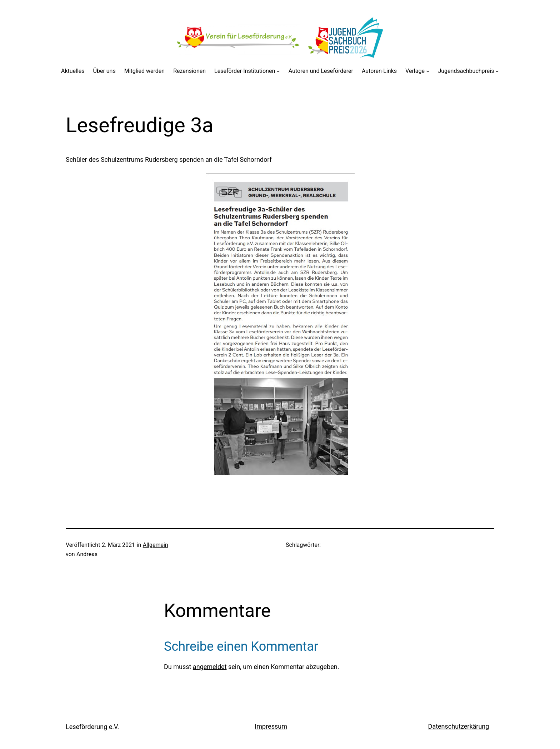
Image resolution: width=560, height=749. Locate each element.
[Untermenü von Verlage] (428, 71)
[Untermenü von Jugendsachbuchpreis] (497, 71)
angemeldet (210, 667)
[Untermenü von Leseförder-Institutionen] (278, 71)
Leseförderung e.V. (92, 727)
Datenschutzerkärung (459, 726)
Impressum (271, 726)
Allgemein (156, 545)
